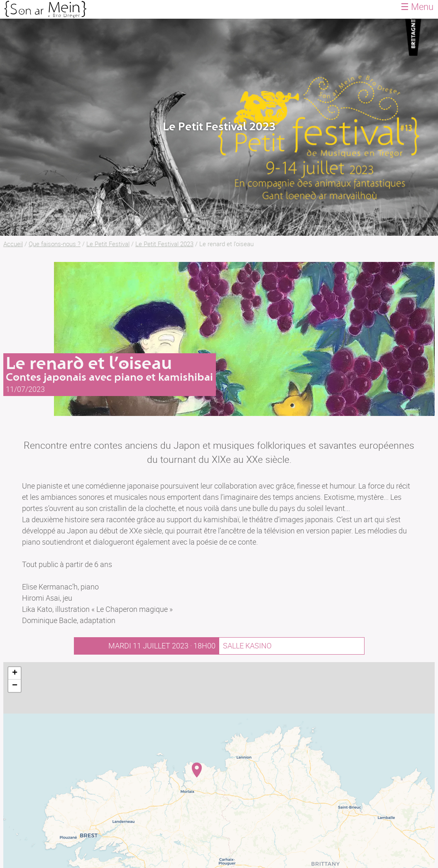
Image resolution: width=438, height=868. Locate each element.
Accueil (13, 244)
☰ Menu (417, 6)
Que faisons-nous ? (55, 244)
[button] (197, 770)
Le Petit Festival (108, 244)
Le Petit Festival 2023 (164, 244)
